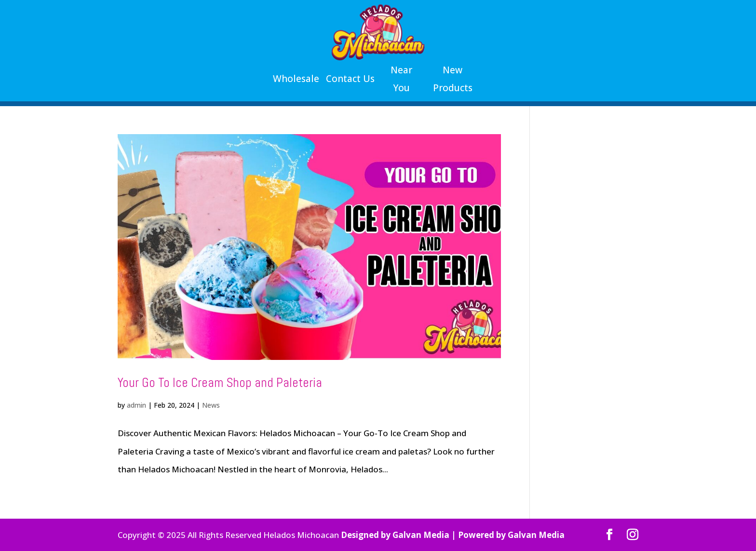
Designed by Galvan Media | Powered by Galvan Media (453, 535)
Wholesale (296, 79)
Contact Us (350, 79)
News (211, 405)
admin (136, 405)
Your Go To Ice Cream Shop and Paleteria (220, 383)
